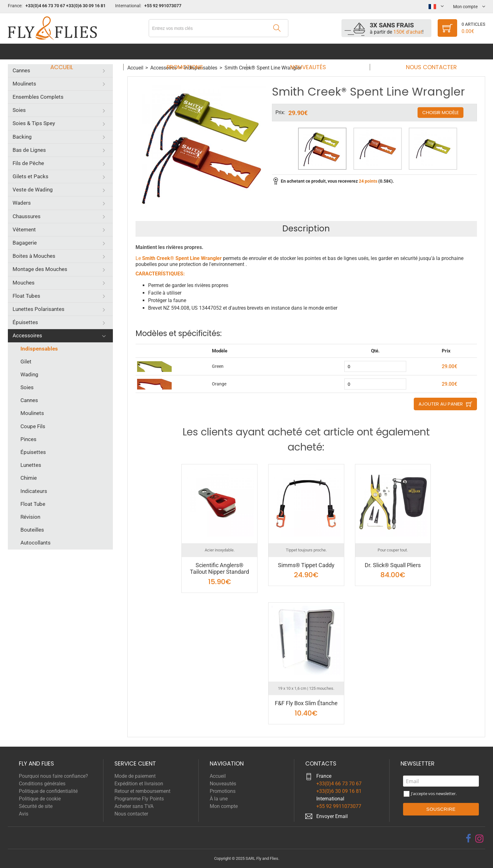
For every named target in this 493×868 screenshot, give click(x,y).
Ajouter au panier (441, 404)
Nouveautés (306, 51)
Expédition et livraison (139, 784)
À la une (219, 799)
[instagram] (479, 838)
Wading (29, 374)
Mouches (24, 283)
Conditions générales (42, 784)
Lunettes (31, 465)
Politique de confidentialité (48, 791)
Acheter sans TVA (134, 806)
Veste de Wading (33, 190)
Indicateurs (34, 491)
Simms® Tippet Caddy (306, 565)
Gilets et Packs (30, 176)
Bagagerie (25, 243)
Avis (24, 814)
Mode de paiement (135, 776)
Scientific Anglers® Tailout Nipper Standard (219, 569)
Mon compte (224, 806)
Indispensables (39, 349)
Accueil (68, 51)
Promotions (187, 51)
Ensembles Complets (38, 97)
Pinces (28, 439)
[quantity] (375, 366)
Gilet (26, 362)
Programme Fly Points (139, 799)
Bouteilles (32, 530)
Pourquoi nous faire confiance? (53, 776)
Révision (30, 517)
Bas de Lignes (29, 150)
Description (306, 229)
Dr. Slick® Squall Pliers (393, 565)
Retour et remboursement (142, 791)
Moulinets (24, 84)
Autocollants (36, 543)
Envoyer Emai (331, 816)
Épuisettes (25, 322)
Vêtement (24, 229)
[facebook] (468, 838)
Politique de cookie (40, 799)
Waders (22, 203)
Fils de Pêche (28, 163)
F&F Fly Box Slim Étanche (306, 703)
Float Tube (33, 504)
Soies (19, 110)
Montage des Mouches (40, 269)
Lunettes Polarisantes (39, 309)
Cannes (21, 70)
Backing (22, 137)
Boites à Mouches (34, 256)
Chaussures (27, 216)
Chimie (29, 478)
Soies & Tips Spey (34, 123)
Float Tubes (26, 296)
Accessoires (27, 335)
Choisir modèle (440, 112)
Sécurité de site (36, 806)
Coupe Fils (33, 426)
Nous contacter (425, 51)
